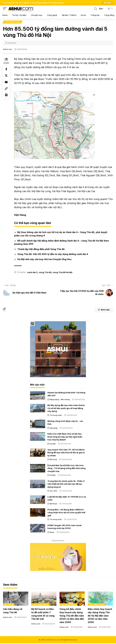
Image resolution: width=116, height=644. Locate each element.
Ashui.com (8, 50)
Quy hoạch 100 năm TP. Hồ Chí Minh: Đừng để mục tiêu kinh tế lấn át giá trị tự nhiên (66, 453)
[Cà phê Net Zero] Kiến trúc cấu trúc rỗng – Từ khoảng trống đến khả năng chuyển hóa (66, 469)
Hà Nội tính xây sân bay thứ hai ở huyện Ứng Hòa (45, 260)
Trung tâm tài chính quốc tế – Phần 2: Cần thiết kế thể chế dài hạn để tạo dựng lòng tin (66, 484)
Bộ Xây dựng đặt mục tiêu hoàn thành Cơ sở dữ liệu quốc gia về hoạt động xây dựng (66, 409)
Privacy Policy (43, 3)
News (52, 533)
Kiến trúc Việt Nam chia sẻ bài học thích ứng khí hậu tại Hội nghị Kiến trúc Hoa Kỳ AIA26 (65, 437)
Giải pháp (54, 428)
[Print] (7, 99)
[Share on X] (7, 77)
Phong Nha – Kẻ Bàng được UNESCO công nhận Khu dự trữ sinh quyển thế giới (66, 513)
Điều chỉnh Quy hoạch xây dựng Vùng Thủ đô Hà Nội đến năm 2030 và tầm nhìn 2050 (100, 616)
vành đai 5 (33, 273)
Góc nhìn (53, 491)
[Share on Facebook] (7, 70)
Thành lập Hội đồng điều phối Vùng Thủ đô (42, 250)
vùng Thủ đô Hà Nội (63, 273)
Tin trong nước (13, 22)
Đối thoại (53, 460)
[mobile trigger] (6, 9)
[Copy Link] (7, 92)
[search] (95, 9)
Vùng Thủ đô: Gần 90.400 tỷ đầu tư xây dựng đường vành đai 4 (53, 255)
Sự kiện (53, 444)
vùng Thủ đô (46, 273)
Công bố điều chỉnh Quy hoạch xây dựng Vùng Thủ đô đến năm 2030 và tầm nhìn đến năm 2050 (72, 616)
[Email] (7, 85)
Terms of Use (61, 3)
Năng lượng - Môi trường (60, 400)
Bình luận (101, 311)
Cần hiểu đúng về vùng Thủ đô (13, 611)
